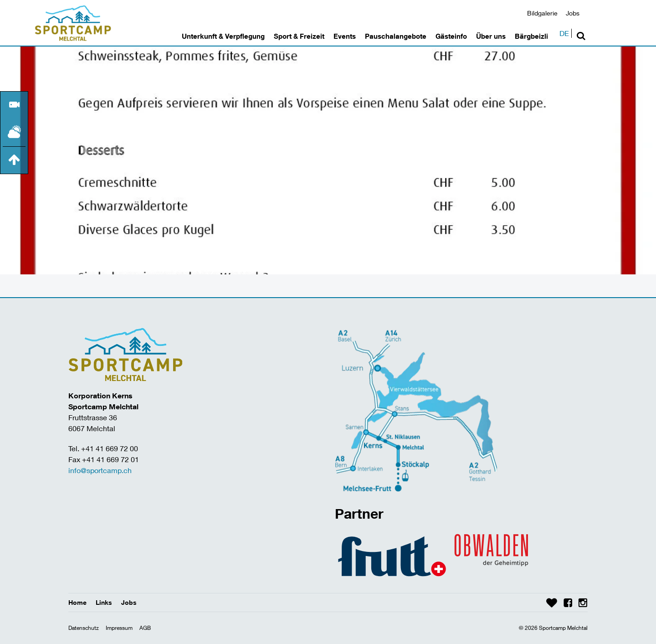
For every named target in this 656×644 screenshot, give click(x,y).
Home (77, 602)
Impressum (119, 628)
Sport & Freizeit (299, 36)
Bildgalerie (542, 13)
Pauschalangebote (396, 36)
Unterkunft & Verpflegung (223, 36)
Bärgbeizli (531, 36)
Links (104, 602)
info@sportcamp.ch (100, 470)
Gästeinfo (451, 36)
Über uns (491, 36)
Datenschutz (84, 628)
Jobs (573, 13)
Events (345, 36)
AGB (145, 628)
